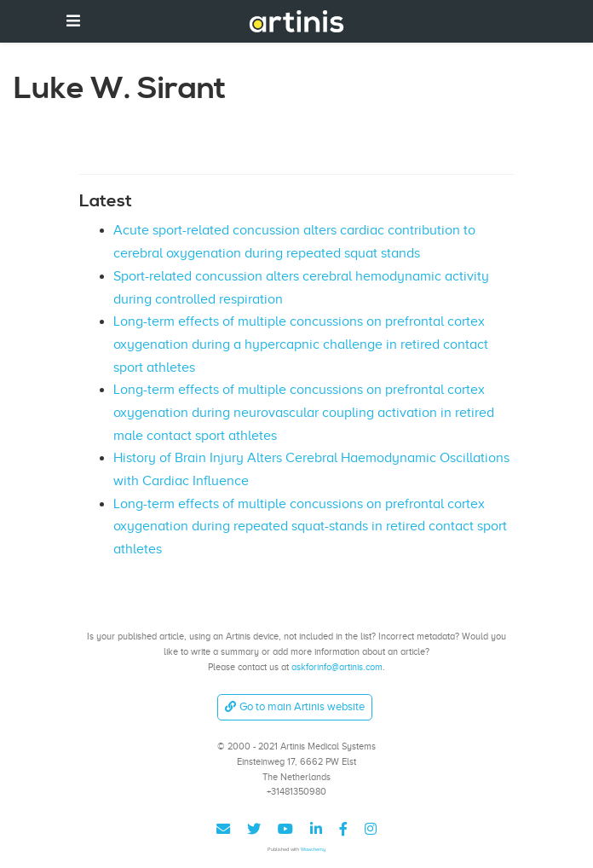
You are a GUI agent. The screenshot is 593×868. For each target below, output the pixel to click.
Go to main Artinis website (295, 706)
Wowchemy (313, 849)
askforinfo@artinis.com (337, 667)
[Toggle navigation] (73, 21)
